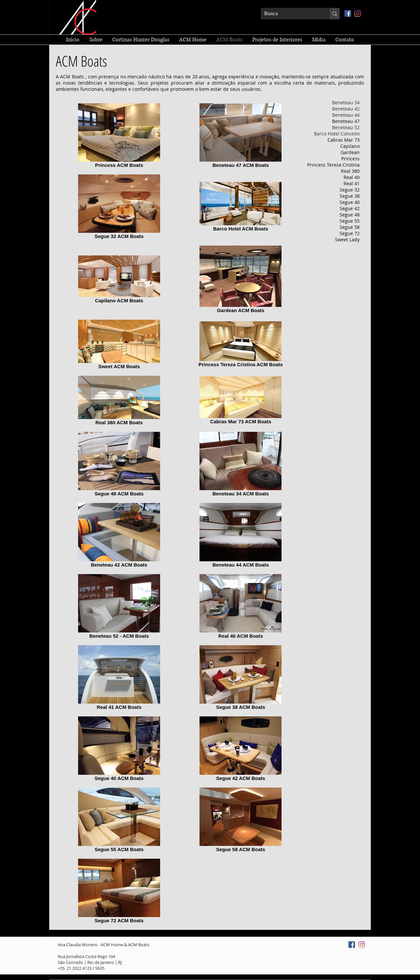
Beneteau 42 (346, 109)
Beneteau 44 (346, 115)
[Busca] (290, 14)
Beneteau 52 (346, 127)
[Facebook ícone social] (348, 13)
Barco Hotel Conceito (337, 134)
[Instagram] (358, 13)
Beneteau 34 (346, 102)
